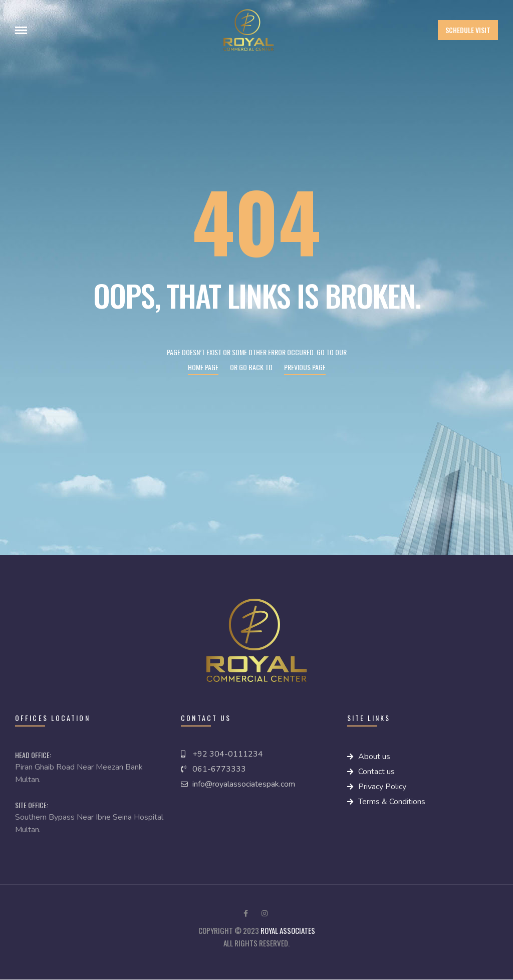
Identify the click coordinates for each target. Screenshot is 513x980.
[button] (468, 30)
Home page (203, 367)
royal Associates (288, 930)
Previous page (305, 367)
